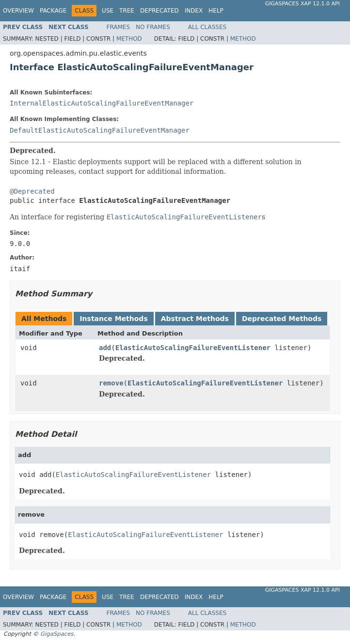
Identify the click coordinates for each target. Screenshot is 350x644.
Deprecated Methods (282, 319)
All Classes (207, 27)
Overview (18, 11)
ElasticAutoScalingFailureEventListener (193, 348)
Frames (119, 27)
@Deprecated (32, 191)
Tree (127, 11)
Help (216, 11)
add (105, 348)
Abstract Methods (195, 319)
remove (111, 383)
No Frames (153, 27)
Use (108, 11)
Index (194, 11)
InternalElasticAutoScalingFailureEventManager (102, 103)
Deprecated (159, 11)
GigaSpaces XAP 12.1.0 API (302, 4)
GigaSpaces (57, 634)
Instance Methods (113, 319)
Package (53, 11)
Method (129, 39)
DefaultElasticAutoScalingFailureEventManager (100, 130)
